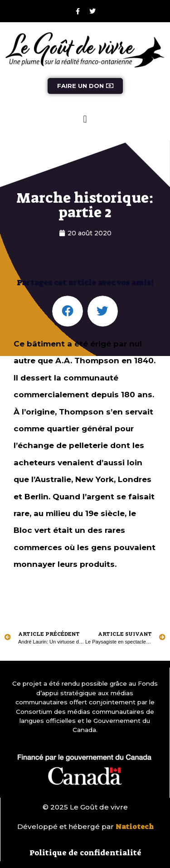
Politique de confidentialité (85, 853)
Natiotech (135, 827)
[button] (85, 119)
